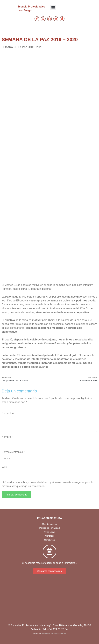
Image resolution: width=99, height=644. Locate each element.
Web (4, 467)
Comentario (8, 413)
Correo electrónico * (13, 452)
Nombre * (7, 437)
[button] (53, 7)
